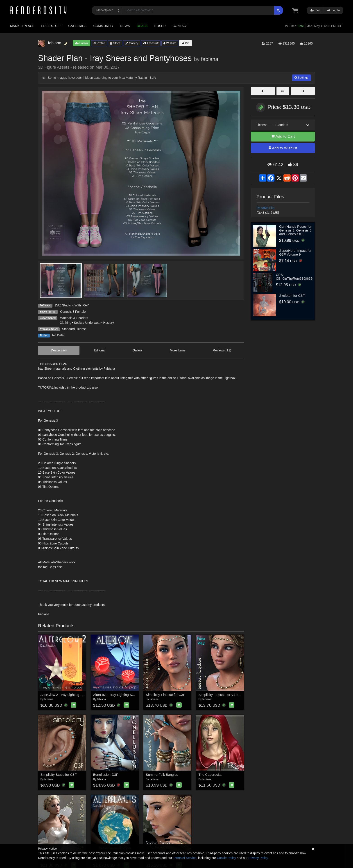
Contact (180, 26)
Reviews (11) (222, 350)
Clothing (65, 323)
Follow (81, 43)
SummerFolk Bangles (162, 775)
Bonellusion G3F (106, 775)
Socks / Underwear (87, 323)
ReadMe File (266, 208)
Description (59, 350)
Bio (186, 43)
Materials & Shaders (74, 318)
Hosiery (109, 323)
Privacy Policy (258, 858)
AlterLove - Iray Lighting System (117, 695)
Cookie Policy (226, 858)
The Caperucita (210, 775)
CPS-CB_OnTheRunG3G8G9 (294, 277)
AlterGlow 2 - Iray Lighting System (66, 695)
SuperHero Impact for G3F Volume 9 (295, 252)
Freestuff (151, 43)
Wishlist (170, 43)
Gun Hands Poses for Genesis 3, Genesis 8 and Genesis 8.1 (295, 230)
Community (104, 26)
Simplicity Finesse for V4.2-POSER (225, 695)
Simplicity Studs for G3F (59, 775)
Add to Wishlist (283, 148)
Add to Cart (283, 136)
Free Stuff (51, 26)
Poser (160, 26)
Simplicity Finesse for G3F (166, 695)
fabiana (210, 59)
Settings (301, 78)
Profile (99, 43)
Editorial (100, 350)
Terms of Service (185, 858)
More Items (178, 350)
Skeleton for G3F (292, 296)
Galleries (77, 26)
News (125, 26)
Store (115, 43)
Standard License (74, 329)
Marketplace (22, 26)
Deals (142, 26)
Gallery (132, 43)
